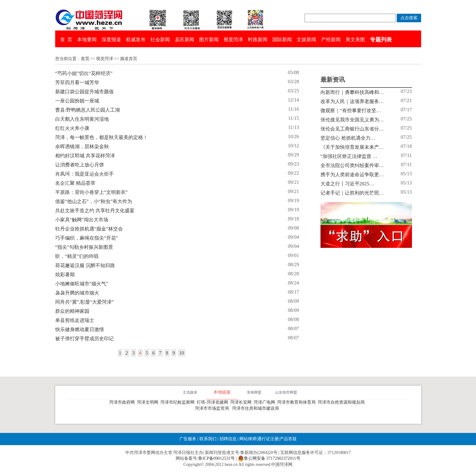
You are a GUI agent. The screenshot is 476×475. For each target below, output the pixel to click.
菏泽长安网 (242, 402)
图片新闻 (209, 39)
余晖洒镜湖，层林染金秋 (82, 146)
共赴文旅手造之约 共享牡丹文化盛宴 (95, 211)
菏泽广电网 (265, 402)
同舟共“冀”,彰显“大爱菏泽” (84, 302)
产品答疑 (288, 439)
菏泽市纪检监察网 (179, 402)
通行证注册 (268, 439)
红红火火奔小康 (72, 128)
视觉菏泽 (233, 39)
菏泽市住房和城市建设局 (257, 408)
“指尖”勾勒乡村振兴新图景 (84, 247)
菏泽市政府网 (123, 402)
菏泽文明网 (149, 402)
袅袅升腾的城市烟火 (77, 293)
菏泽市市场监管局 (213, 408)
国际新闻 (282, 39)
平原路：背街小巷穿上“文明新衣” (91, 192)
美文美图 (355, 39)
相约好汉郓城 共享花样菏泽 (85, 156)
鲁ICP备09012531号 (217, 458)
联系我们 (208, 439)
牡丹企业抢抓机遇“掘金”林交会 (89, 229)
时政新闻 (258, 39)
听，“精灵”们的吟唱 (77, 256)
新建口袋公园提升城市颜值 (84, 92)
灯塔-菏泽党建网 (213, 402)
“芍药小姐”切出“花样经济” (84, 73)
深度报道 (111, 39)
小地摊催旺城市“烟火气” (82, 284)
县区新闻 (184, 39)
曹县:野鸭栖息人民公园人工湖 (88, 110)
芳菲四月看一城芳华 (77, 82)
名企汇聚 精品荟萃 (75, 183)
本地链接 (222, 392)
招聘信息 (228, 439)
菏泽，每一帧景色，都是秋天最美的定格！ (102, 137)
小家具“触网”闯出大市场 (82, 220)
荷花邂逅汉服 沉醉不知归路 (85, 265)
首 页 (66, 39)
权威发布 (136, 39)
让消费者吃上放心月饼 (80, 165)
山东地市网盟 (286, 392)
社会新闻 (160, 39)
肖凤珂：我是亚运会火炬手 (84, 174)
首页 (85, 59)
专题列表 (381, 40)
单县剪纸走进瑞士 (75, 320)
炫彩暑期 (65, 275)
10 (182, 353)
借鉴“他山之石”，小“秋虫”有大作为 (94, 201)
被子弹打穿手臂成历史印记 (84, 339)
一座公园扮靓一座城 (77, 101)
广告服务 (188, 439)
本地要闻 (87, 39)
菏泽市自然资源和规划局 (342, 402)
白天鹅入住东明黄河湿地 (82, 119)
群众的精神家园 (72, 311)
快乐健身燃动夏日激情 (80, 329)
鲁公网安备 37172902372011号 (269, 459)
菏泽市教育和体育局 (297, 402)
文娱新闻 (306, 39)
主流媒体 (190, 392)
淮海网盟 (254, 392)
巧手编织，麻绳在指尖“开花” (87, 238)
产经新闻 (331, 39)
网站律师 (248, 439)
